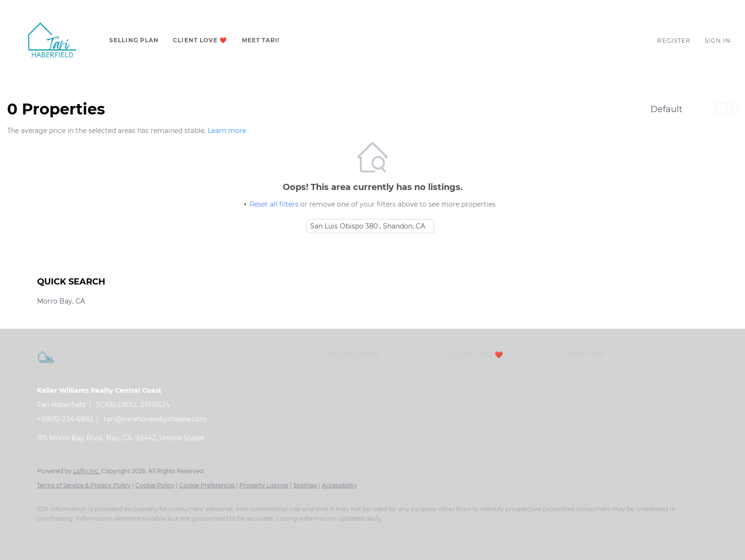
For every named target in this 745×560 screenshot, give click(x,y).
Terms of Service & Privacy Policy (84, 485)
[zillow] (104, 534)
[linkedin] (76, 534)
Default (666, 109)
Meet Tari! (261, 40)
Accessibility (339, 485)
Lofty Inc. (86, 471)
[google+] (214, 534)
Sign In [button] (718, 41)
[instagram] (131, 534)
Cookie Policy (155, 485)
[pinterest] (186, 534)
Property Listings (264, 485)
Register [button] (674, 41)
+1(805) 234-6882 (65, 419)
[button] (52, 40)
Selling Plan (134, 40)
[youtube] (159, 534)
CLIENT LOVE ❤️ (200, 40)
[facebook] (48, 534)
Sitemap (305, 485)
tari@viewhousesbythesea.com (155, 419)
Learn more (227, 131)
